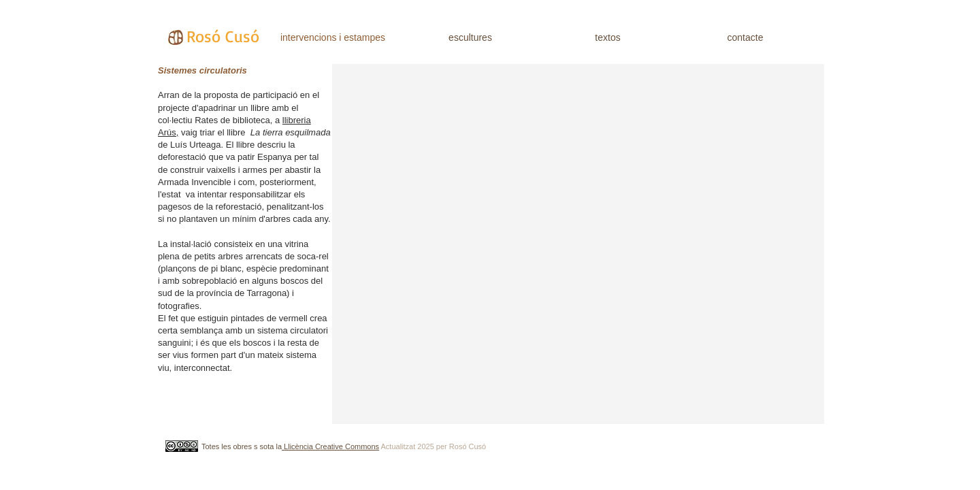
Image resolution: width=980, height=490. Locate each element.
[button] (578, 244)
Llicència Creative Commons (330, 446)
